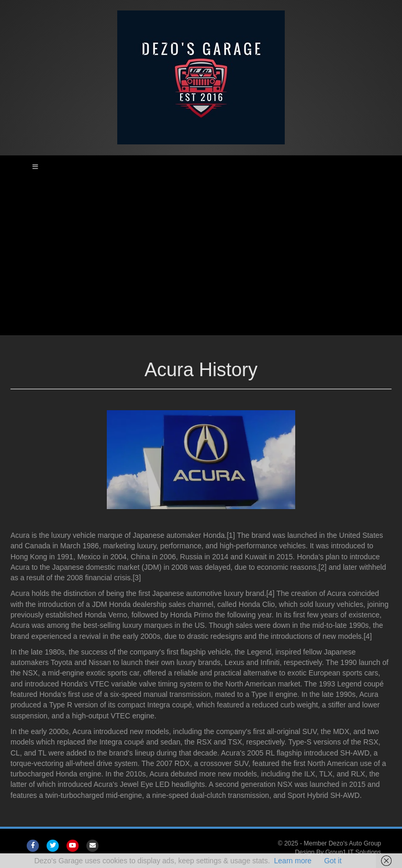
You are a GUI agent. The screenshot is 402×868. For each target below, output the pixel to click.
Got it (333, 861)
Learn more (293, 861)
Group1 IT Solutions (353, 852)
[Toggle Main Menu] (201, 167)
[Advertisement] (201, 257)
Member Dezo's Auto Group (342, 843)
